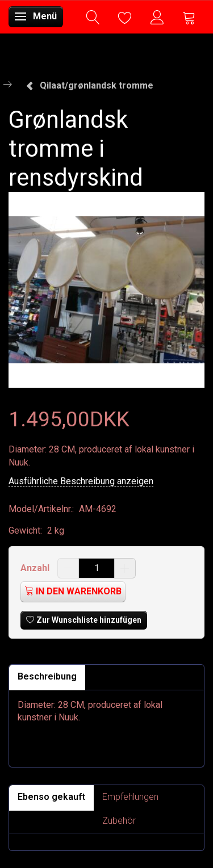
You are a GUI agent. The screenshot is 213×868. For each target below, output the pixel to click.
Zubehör (119, 821)
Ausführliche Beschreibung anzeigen (81, 481)
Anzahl (36, 568)
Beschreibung (47, 676)
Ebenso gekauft (51, 797)
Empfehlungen (130, 797)
